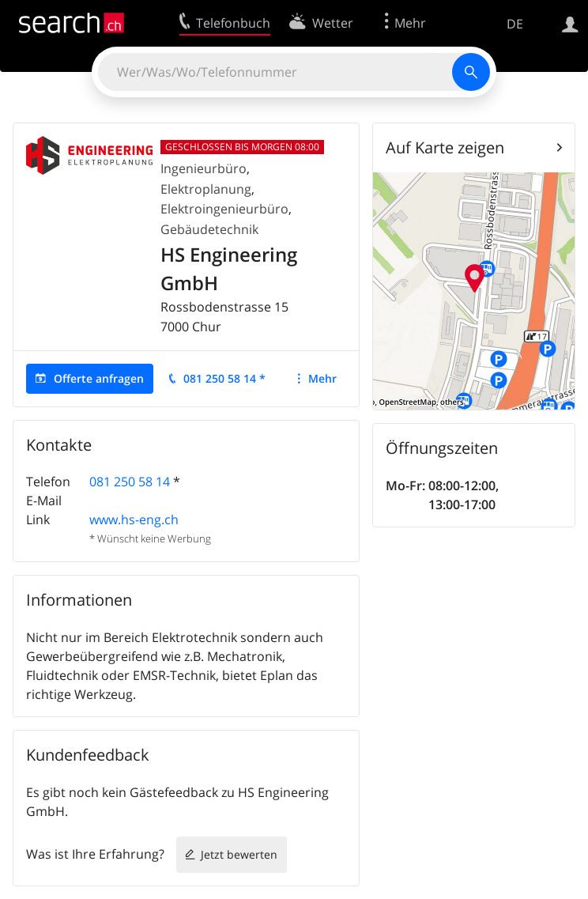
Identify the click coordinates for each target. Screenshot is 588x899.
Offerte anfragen (99, 378)
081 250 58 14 (130, 482)
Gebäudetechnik (209, 229)
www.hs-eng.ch (134, 519)
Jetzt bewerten (239, 854)
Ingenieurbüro (204, 168)
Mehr (322, 378)
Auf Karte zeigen (445, 147)
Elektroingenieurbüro (224, 209)
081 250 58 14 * (224, 378)
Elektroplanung (206, 189)
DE (515, 24)
